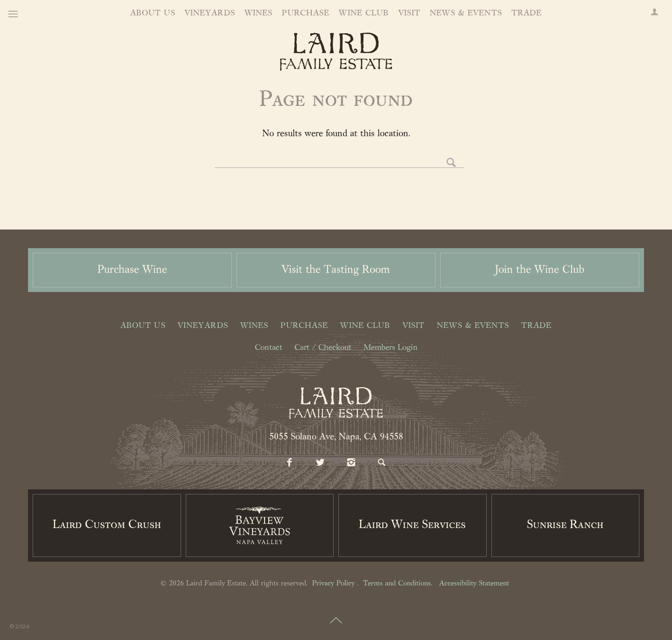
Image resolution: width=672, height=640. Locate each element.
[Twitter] (321, 463)
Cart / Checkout (323, 348)
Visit (410, 14)
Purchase (306, 14)
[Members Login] (654, 13)
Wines (259, 14)
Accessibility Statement (474, 584)
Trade (527, 14)
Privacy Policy (333, 584)
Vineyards (210, 14)
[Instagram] (351, 463)
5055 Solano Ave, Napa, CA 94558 (336, 437)
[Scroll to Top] (336, 615)
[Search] (382, 463)
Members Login (391, 348)
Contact (269, 348)
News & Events (466, 14)
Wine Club (364, 14)
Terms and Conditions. (398, 584)
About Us (153, 14)
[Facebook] (290, 463)
